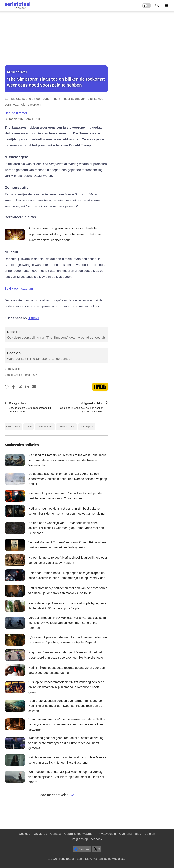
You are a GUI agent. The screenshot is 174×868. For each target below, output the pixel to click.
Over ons (125, 834)
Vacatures (40, 834)
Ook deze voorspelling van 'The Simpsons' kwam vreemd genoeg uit (56, 338)
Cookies (24, 834)
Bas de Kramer (16, 113)
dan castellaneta (66, 427)
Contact (56, 834)
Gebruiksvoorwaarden (79, 834)
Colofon (150, 834)
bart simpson (87, 427)
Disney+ (33, 318)
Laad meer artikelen (56, 795)
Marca (16, 369)
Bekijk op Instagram (19, 288)
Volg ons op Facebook (87, 839)
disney (28, 427)
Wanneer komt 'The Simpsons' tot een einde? (40, 359)
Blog (138, 834)
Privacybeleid (107, 834)
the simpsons (13, 427)
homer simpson (45, 427)
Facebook (82, 849)
